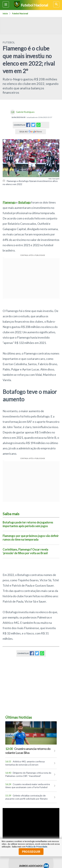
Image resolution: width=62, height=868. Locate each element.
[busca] (56, 4)
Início (5, 14)
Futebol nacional (20, 14)
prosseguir (31, 852)
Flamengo (9, 202)
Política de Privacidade (37, 847)
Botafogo (24, 202)
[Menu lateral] (6, 4)
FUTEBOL (9, 42)
